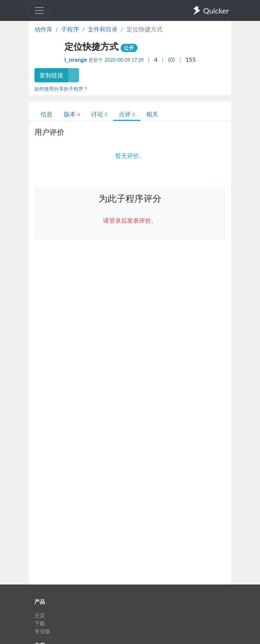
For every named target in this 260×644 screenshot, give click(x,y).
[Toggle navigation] (39, 10)
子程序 (70, 29)
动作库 (43, 29)
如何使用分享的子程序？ (61, 89)
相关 (152, 114)
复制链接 (51, 75)
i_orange (76, 59)
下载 (40, 623)
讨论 (99, 114)
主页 (40, 615)
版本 (72, 114)
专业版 (42, 631)
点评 (127, 114)
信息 (46, 114)
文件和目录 (103, 29)
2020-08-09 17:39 (124, 60)
